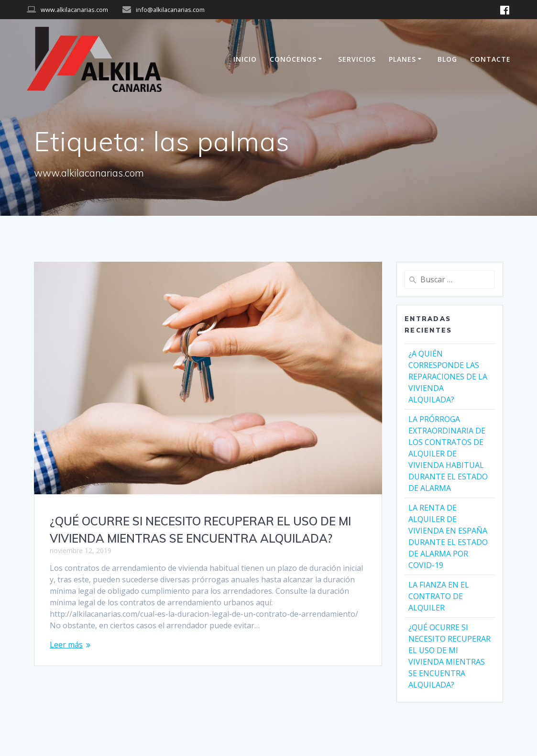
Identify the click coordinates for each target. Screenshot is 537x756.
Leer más (66, 645)
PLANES (402, 59)
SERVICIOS (357, 59)
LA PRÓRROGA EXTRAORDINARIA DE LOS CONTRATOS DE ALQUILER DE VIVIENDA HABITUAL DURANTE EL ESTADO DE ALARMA (448, 454)
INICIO (245, 59)
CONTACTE (490, 59)
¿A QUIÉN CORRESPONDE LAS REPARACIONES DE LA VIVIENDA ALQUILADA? (448, 377)
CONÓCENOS (293, 59)
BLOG (447, 59)
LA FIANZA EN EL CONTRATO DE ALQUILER (439, 596)
